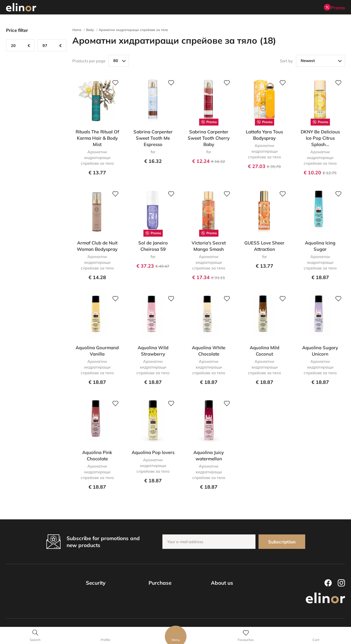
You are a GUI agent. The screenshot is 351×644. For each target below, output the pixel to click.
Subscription (282, 542)
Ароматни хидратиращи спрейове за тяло (133, 30)
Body (90, 30)
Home (77, 30)
